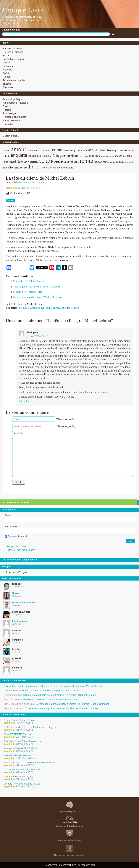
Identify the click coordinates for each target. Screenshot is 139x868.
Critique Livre (23, 10)
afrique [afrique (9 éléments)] (6, 151)
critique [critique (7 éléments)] (66, 151)
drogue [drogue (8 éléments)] (115, 151)
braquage (24, 308)
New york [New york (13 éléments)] (23, 162)
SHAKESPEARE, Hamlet (17, 755)
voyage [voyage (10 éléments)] (61, 168)
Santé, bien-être (11, 120)
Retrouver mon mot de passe (21, 550)
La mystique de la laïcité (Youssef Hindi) (80, 686)
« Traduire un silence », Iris (18, 777)
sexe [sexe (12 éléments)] (121, 162)
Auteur (8, 515)
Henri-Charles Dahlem (24, 603)
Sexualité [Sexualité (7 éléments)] (129, 162)
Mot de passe (11, 526)
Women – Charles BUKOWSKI (20, 748)
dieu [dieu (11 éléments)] (108, 150)
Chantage (35, 308)
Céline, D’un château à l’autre (20, 720)
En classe (8, 87)
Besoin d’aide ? (11, 136)
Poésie (7, 73)
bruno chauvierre (24, 182)
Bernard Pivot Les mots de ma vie (22, 784)
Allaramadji (10, 691)
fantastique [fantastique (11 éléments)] (34, 156)
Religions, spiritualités (14, 117)
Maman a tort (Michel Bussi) (28, 292)
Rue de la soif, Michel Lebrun (29, 281)
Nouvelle (8, 70)
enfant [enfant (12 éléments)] (129, 150)
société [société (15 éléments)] (8, 167)
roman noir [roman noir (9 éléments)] (101, 162)
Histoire (7, 110)
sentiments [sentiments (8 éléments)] (113, 162)
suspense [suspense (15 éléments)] (20, 167)
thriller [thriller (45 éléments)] (34, 167)
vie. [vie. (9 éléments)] (43, 168)
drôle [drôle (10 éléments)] (122, 151)
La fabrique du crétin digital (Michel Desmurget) (39, 297)
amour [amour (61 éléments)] (18, 149)
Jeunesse (8, 63)
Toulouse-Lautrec (70, 308)
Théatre (7, 84)
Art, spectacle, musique (15, 103)
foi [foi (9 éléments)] (51, 156)
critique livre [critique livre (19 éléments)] (96, 150)
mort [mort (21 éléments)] (12, 161)
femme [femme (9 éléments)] (45, 156)
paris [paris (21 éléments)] (34, 161)
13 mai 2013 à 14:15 (37, 336)
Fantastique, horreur (14, 59)
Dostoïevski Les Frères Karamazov (22, 741)
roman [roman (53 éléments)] (87, 161)
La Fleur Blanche (50, 308)
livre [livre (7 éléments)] (125, 156)
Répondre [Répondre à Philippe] (24, 401)
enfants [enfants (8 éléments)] (6, 156)
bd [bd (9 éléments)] (28, 151)
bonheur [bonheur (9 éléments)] (34, 151)
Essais (6, 56)
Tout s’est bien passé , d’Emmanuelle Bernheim (29, 762)
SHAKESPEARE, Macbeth (18, 734)
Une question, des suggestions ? (19, 560)
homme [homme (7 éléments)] (85, 156)
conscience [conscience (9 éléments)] (46, 151)
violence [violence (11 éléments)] (51, 168)
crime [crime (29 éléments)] (57, 150)
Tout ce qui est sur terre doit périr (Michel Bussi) (39, 287)
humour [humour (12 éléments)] (94, 156)
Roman (7, 77)
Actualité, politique (13, 99)
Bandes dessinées (13, 48)
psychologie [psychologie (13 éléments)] (71, 162)
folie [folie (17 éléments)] (56, 156)
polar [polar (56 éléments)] (44, 161)
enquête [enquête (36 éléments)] (19, 155)
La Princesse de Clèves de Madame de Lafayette (30, 727)
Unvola (16, 593)
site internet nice (67, 865)
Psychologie (9, 113)
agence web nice (87, 865)
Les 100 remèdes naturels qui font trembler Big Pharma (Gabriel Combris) (58, 695)
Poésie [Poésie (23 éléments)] (57, 161)
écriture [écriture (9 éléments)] (69, 168)
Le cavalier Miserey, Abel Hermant (22, 770)
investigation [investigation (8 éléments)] (105, 156)
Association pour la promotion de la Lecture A (28, 686)
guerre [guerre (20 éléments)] (65, 155)
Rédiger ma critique (16, 546)
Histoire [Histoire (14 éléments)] (76, 156)
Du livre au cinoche (13, 52)
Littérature (8, 66)
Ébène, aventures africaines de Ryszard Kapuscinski (51, 691)
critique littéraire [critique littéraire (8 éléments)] (78, 151)
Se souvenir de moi (16, 536)
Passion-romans (21, 621)
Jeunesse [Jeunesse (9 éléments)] (117, 156)
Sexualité (8, 124)
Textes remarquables (14, 80)
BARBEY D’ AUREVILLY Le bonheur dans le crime (50, 699)
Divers (6, 106)
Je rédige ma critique (16, 502)
